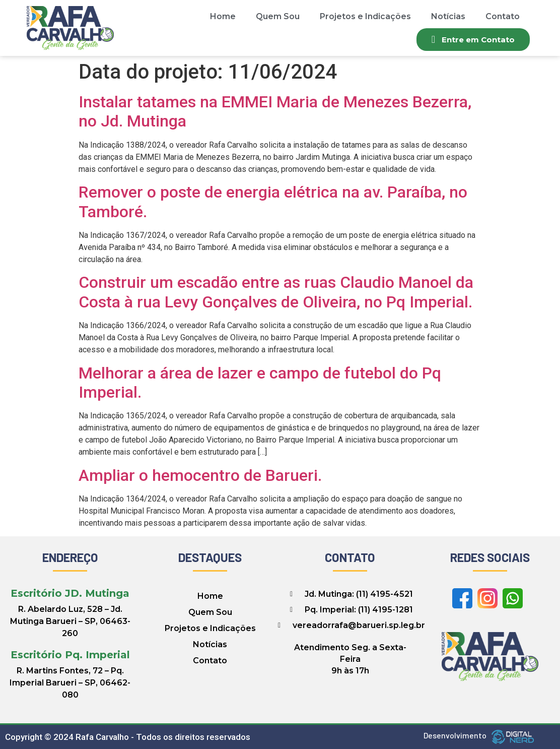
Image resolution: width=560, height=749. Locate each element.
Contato (503, 16)
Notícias (448, 16)
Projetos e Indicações (365, 16)
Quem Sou (278, 16)
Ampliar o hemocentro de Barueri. (200, 475)
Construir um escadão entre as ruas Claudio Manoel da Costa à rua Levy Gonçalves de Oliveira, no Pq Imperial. (276, 292)
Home (223, 16)
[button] (473, 40)
